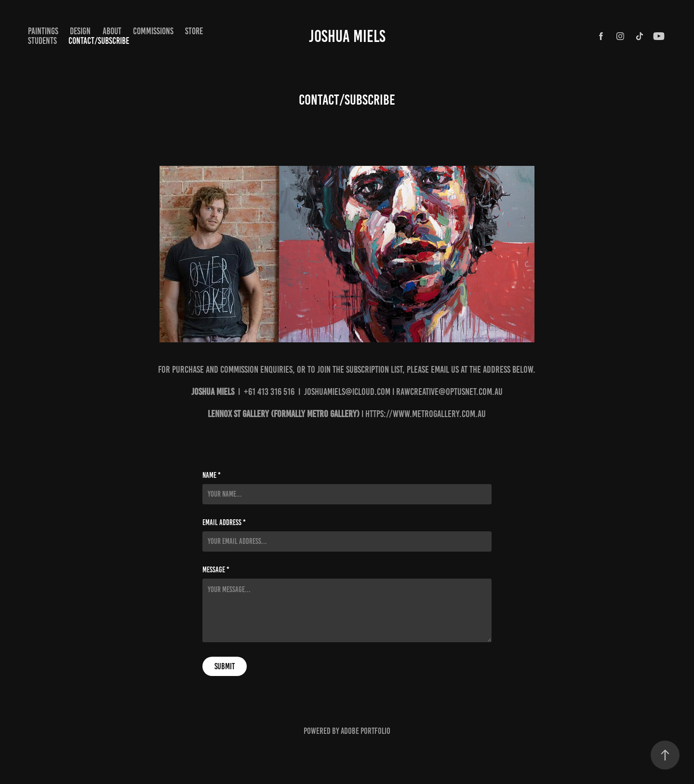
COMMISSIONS (153, 31)
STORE (194, 31)
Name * (212, 475)
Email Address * (224, 523)
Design (80, 31)
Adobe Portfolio (366, 731)
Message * (216, 570)
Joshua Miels (347, 36)
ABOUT (112, 31)
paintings (43, 31)
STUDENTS (42, 41)
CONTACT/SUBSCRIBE (99, 41)
